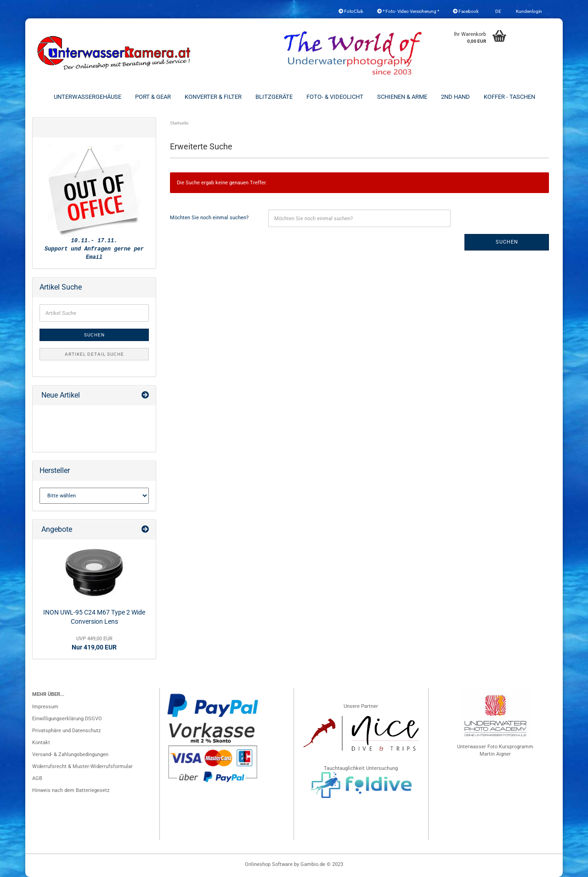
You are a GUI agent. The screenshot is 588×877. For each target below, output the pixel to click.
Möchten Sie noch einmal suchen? (209, 218)
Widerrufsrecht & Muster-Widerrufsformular (82, 766)
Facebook (466, 11)
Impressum (45, 707)
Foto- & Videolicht (335, 97)
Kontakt (41, 743)
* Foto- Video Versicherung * (408, 11)
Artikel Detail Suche (94, 354)
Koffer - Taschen (509, 97)
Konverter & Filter (213, 97)
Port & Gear (153, 97)
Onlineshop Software (269, 864)
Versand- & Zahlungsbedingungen (70, 755)
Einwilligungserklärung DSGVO (67, 719)
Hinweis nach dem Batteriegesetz (71, 790)
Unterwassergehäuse (88, 97)
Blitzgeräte (274, 97)
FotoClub (351, 11)
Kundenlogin (529, 11)
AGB (37, 778)
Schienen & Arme (402, 97)
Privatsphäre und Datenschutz (66, 731)
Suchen (507, 242)
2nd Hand (455, 97)
